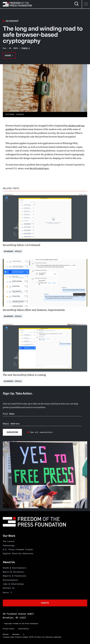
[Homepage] (17, 4)
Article (18, 251)
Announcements (10, 580)
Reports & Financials (15, 576)
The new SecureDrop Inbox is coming (24, 375)
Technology (9, 545)
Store (6, 593)
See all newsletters (41, 432)
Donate (45, 603)
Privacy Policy (9, 629)
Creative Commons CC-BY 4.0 (26, 637)
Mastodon (16, 634)
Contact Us (9, 588)
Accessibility (24, 629)
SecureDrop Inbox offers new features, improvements (34, 310)
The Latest (9, 541)
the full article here (39, 168)
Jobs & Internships (13, 584)
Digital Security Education (18, 553)
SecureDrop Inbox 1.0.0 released (21, 245)
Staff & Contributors (15, 568)
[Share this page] (9, 56)
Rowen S (26, 48)
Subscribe (12, 432)
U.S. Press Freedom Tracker (18, 549)
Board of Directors (13, 572)
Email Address (11, 424)
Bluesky (6, 634)
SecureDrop (12, 21)
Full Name (9, 414)
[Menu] (86, 4)
